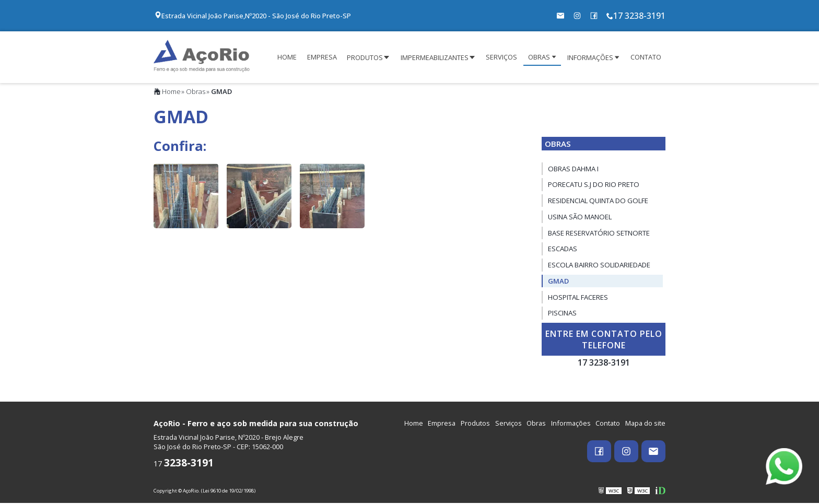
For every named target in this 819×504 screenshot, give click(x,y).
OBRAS (539, 57)
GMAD (558, 282)
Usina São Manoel (580, 218)
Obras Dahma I (573, 170)
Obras (196, 92)
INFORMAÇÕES (590, 58)
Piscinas (562, 314)
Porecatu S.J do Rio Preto (594, 185)
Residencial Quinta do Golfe (598, 202)
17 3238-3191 (636, 16)
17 (184, 465)
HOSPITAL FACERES (578, 298)
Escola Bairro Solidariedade (599, 266)
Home (167, 92)
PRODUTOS (365, 58)
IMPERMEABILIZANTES (435, 58)
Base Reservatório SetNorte (599, 234)
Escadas (563, 250)
